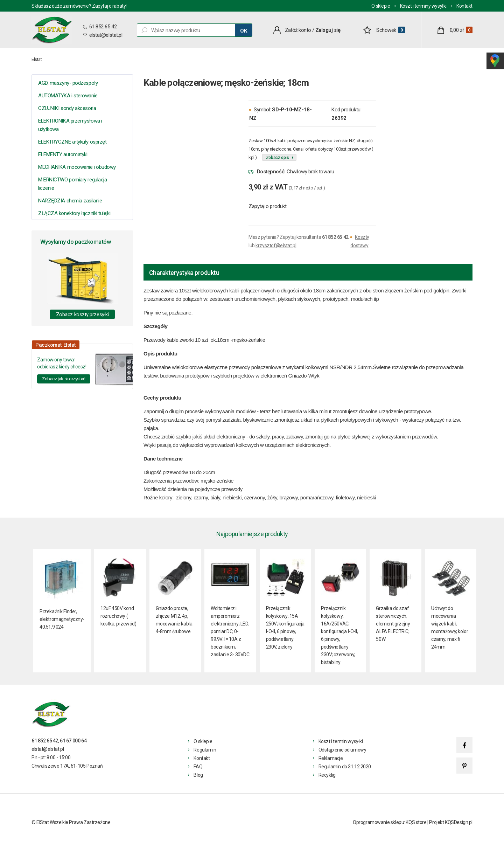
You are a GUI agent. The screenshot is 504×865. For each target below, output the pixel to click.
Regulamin (205, 750)
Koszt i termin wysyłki (341, 741)
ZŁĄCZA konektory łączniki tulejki (74, 213)
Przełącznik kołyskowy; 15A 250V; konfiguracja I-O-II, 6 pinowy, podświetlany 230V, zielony (285, 628)
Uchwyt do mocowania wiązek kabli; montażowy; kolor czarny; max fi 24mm (450, 628)
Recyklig (327, 775)
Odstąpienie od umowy (342, 750)
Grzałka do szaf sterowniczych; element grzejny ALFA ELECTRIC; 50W (393, 624)
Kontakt (464, 6)
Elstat (37, 59)
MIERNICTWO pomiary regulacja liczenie (72, 184)
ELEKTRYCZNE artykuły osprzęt (72, 142)
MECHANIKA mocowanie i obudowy (77, 167)
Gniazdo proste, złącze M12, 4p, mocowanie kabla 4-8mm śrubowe (174, 620)
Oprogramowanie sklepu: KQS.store (390, 822)
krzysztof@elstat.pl (276, 245)
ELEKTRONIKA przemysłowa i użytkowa (70, 125)
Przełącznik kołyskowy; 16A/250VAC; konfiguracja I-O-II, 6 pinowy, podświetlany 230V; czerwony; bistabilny (339, 635)
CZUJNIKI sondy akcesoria (67, 108)
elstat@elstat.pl (106, 35)
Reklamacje (331, 758)
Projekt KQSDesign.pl (451, 822)
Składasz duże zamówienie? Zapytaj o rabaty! (79, 6)
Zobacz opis (278, 158)
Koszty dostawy (360, 241)
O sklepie (381, 6)
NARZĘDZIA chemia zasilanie (70, 201)
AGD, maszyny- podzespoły (68, 83)
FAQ (198, 767)
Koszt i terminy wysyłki (423, 6)
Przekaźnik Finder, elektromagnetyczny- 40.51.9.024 (62, 619)
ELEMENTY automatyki (63, 154)
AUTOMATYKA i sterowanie (68, 96)
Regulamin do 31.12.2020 (345, 767)
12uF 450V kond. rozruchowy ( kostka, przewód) (118, 616)
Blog (198, 775)
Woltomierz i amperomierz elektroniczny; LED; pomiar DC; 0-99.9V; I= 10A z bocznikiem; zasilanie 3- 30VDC (230, 631)
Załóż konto (298, 30)
